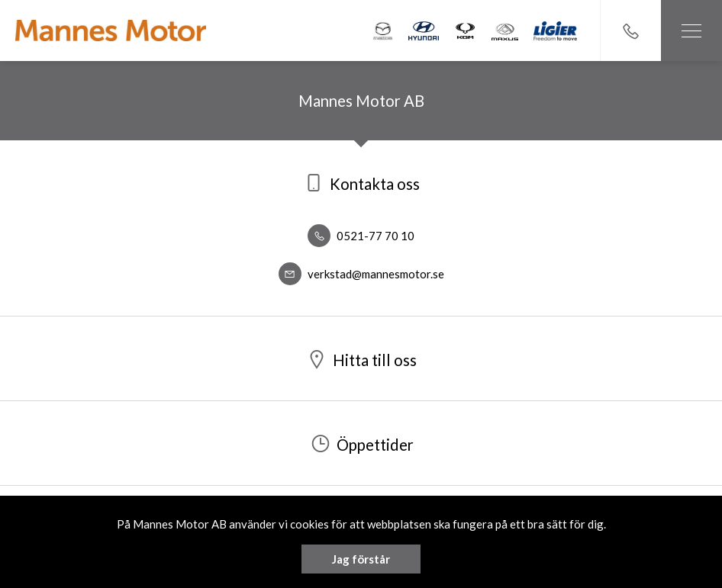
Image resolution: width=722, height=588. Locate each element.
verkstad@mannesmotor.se (361, 274)
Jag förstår (361, 559)
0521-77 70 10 (361, 236)
